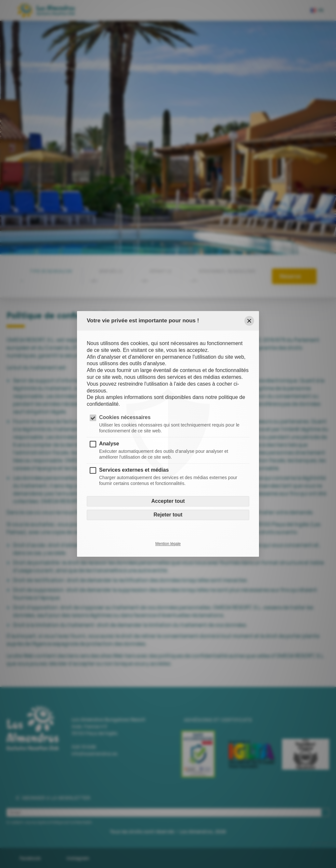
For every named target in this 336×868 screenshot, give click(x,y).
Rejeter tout (168, 515)
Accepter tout (168, 501)
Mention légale (168, 544)
